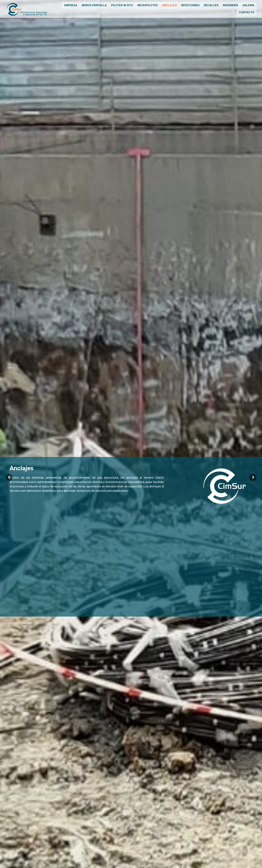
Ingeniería (231, 5)
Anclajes (169, 5)
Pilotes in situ (122, 5)
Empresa (71, 5)
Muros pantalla (94, 5)
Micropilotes (148, 5)
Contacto (247, 12)
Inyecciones (190, 5)
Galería (248, 5)
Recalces (211, 5)
